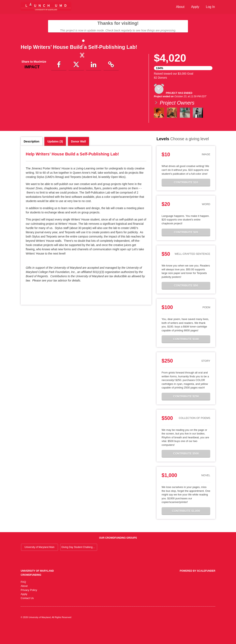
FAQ (23, 599)
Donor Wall (78, 158)
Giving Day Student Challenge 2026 (79, 564)
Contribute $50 (186, 303)
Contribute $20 (186, 249)
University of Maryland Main (40, 564)
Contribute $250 (186, 413)
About (180, 7)
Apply (195, 7)
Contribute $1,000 (186, 528)
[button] (30, 89)
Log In (210, 7)
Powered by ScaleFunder (197, 588)
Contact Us (27, 615)
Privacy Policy (29, 607)
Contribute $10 (186, 199)
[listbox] (82, 89)
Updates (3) (55, 158)
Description (32, 158)
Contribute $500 (186, 471)
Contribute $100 (186, 356)
